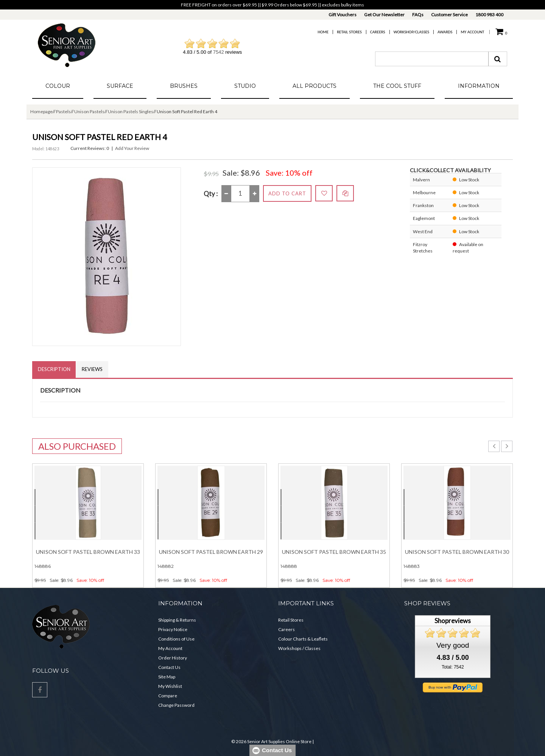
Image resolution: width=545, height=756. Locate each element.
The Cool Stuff (397, 86)
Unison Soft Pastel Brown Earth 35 (334, 552)
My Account (472, 32)
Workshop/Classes (411, 32)
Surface (120, 86)
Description (54, 369)
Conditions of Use (176, 639)
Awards (445, 32)
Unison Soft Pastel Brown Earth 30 (457, 552)
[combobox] (432, 59)
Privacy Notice (173, 629)
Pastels (63, 111)
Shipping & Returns (177, 620)
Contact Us (169, 667)
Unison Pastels (89, 111)
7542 (219, 52)
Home (323, 32)
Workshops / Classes (299, 648)
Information (479, 86)
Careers (378, 32)
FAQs (418, 15)
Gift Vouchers (343, 15)
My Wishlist (170, 686)
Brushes (184, 86)
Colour (58, 86)
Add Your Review (132, 148)
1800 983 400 (489, 15)
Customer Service (449, 15)
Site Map (167, 677)
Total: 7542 (453, 667)
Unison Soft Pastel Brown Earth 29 (211, 552)
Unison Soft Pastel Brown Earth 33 (88, 552)
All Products (315, 86)
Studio (245, 86)
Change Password (176, 705)
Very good (453, 646)
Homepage (41, 111)
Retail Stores (349, 32)
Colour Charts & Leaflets (303, 639)
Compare (168, 696)
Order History (173, 658)
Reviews (93, 369)
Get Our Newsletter (384, 15)
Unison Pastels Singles (131, 111)
